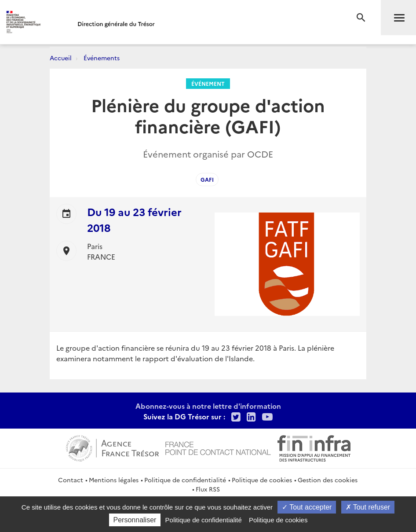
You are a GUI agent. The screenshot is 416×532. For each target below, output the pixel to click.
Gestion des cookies (328, 480)
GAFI (207, 179)
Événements (102, 58)
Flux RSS (208, 489)
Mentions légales (114, 480)
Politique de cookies (262, 480)
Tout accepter (307, 507)
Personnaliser (135, 520)
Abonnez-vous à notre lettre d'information (208, 406)
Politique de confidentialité (185, 480)
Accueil (61, 58)
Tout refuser (368, 507)
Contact (71, 480)
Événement (208, 83)
